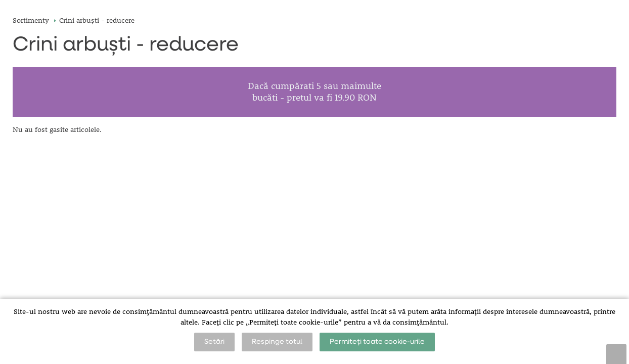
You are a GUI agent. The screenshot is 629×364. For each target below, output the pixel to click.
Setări (214, 342)
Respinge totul (277, 342)
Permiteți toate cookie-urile (377, 342)
